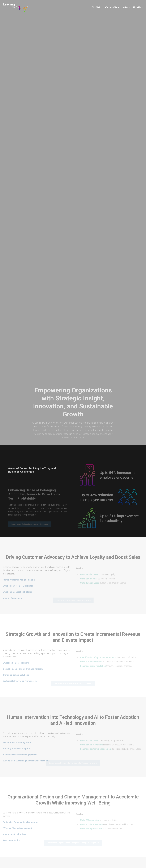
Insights (126, 7)
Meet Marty (138, 7)
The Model (97, 7)
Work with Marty (112, 7)
